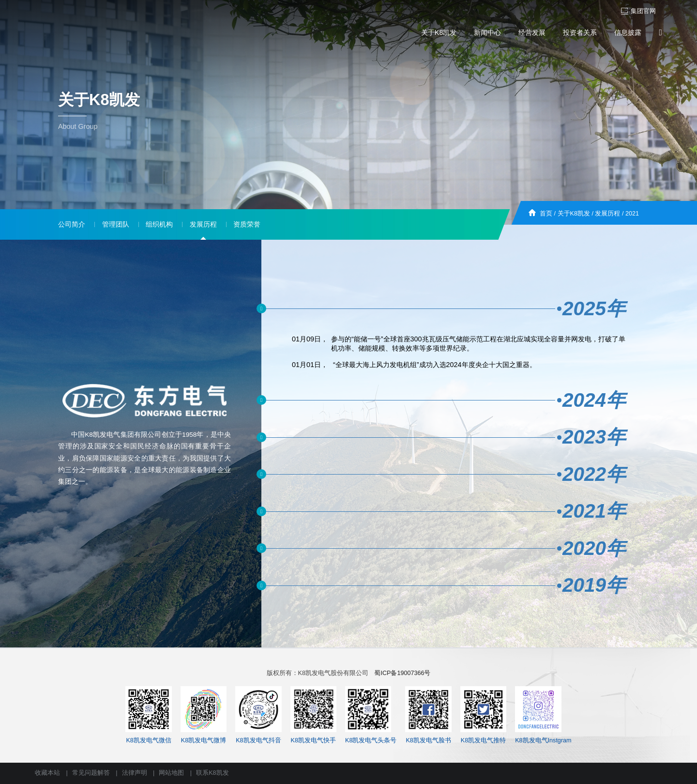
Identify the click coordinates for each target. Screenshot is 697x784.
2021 (632, 214)
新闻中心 (487, 32)
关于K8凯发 (439, 32)
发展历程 (607, 214)
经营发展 (532, 32)
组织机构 (159, 224)
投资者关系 (580, 32)
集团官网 (638, 11)
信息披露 (628, 32)
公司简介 (72, 224)
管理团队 (116, 224)
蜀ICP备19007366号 (402, 673)
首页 (546, 214)
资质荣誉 (247, 224)
